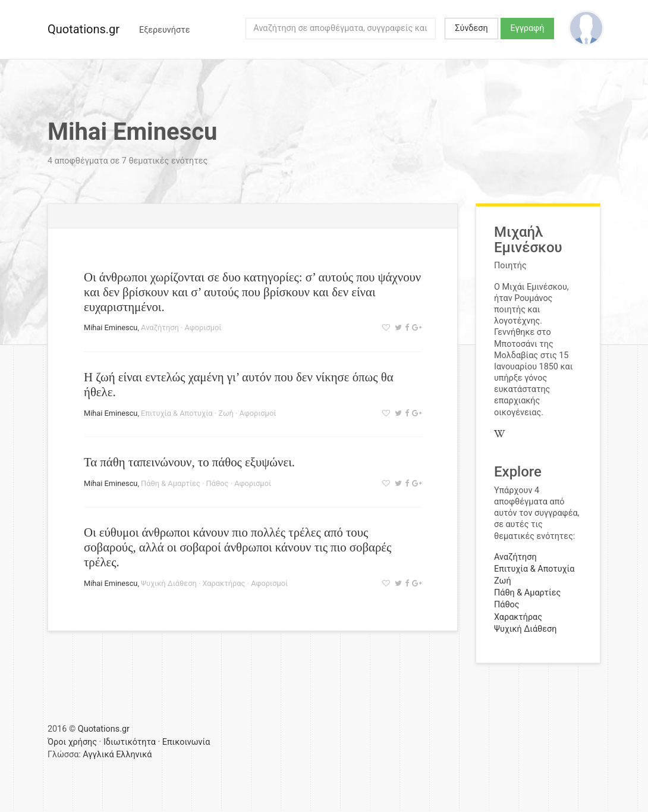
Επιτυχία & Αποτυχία (177, 413)
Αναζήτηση (160, 327)
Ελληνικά (134, 755)
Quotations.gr (84, 29)
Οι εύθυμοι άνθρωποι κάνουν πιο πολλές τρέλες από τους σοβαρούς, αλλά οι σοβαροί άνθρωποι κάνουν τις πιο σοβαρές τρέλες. (238, 547)
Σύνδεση (471, 28)
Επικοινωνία (186, 742)
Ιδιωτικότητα (130, 742)
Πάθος (218, 483)
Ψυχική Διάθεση (169, 583)
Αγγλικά (98, 755)
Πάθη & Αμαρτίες (171, 483)
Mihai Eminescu (111, 327)
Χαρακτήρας (224, 583)
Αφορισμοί (203, 327)
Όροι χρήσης (72, 742)
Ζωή (226, 413)
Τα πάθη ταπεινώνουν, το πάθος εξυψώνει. (189, 462)
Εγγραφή (528, 28)
